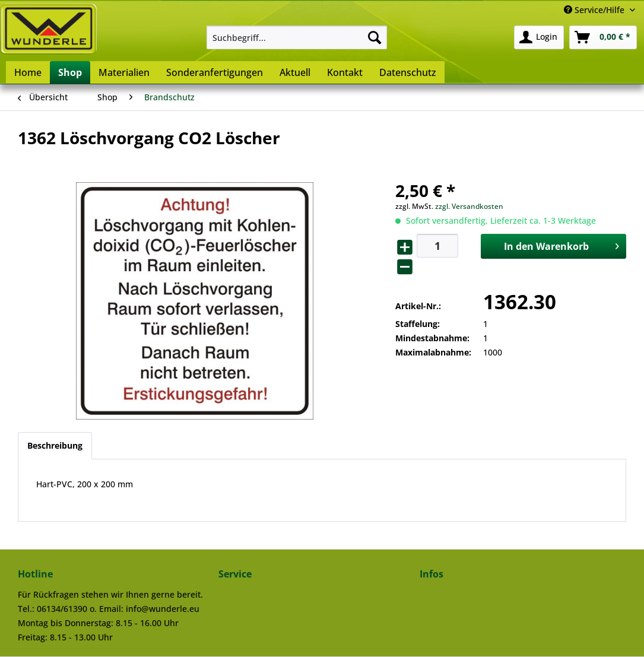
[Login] (539, 37)
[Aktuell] (295, 72)
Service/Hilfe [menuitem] (595, 10)
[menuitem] (297, 37)
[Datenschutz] (408, 72)
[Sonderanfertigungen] (215, 72)
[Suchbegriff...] (297, 37)
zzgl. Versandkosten (469, 206)
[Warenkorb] (603, 37)
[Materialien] (124, 72)
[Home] (28, 72)
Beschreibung (55, 445)
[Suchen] (375, 37)
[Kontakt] (345, 72)
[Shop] (70, 72)
